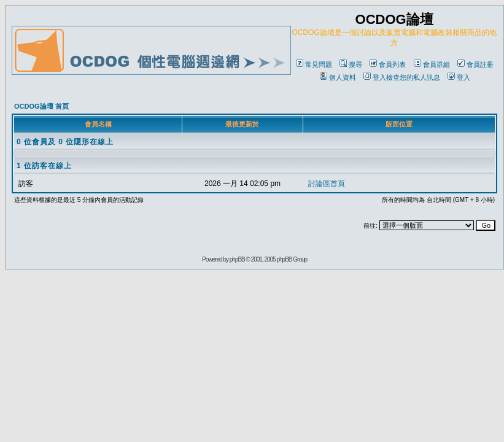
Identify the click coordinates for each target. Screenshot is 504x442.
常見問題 (314, 64)
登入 (459, 77)
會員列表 (388, 64)
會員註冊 (475, 64)
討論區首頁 (327, 184)
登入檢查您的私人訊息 (402, 77)
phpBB (237, 259)
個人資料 (338, 77)
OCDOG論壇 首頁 (41, 106)
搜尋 (351, 64)
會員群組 (432, 64)
